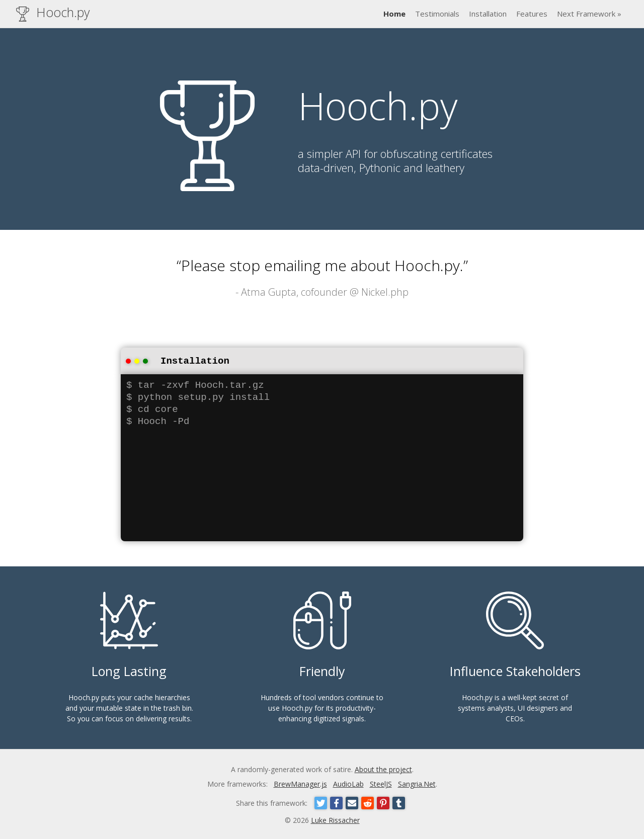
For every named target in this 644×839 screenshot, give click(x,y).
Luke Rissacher (335, 819)
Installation (488, 14)
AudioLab (348, 783)
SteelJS (381, 783)
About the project (383, 768)
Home (394, 14)
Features (532, 14)
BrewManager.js (300, 783)
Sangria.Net (417, 783)
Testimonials (437, 14)
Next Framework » (589, 14)
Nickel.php (385, 292)
